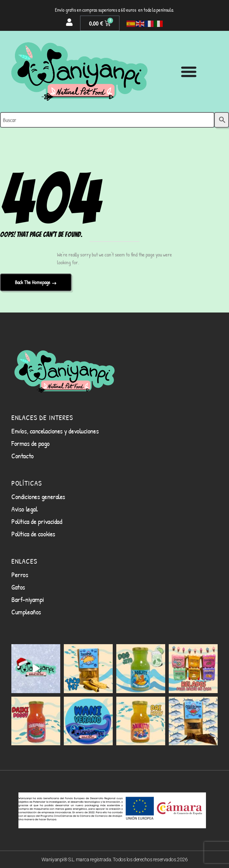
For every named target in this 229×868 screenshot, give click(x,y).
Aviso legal (24, 509)
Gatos (18, 587)
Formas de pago (30, 443)
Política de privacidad (37, 521)
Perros (20, 574)
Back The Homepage (33, 282)
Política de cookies (33, 534)
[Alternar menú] (189, 71)
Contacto (22, 456)
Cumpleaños (26, 612)
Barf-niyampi (28, 599)
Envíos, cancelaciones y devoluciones (55, 431)
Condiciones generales (38, 496)
